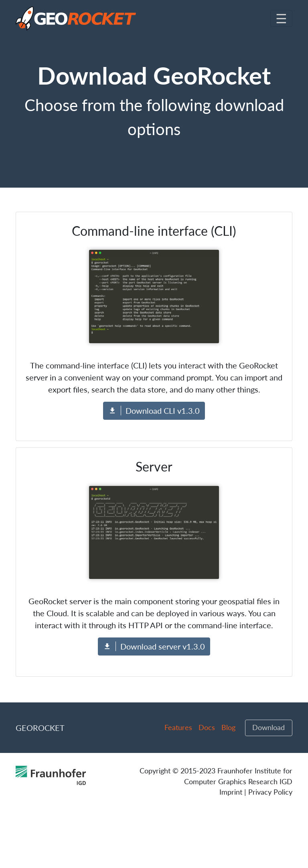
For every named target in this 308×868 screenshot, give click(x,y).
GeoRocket (40, 728)
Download (268, 727)
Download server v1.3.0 (154, 646)
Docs (207, 727)
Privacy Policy (270, 792)
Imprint (231, 792)
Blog (228, 727)
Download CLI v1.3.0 (154, 411)
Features (178, 727)
